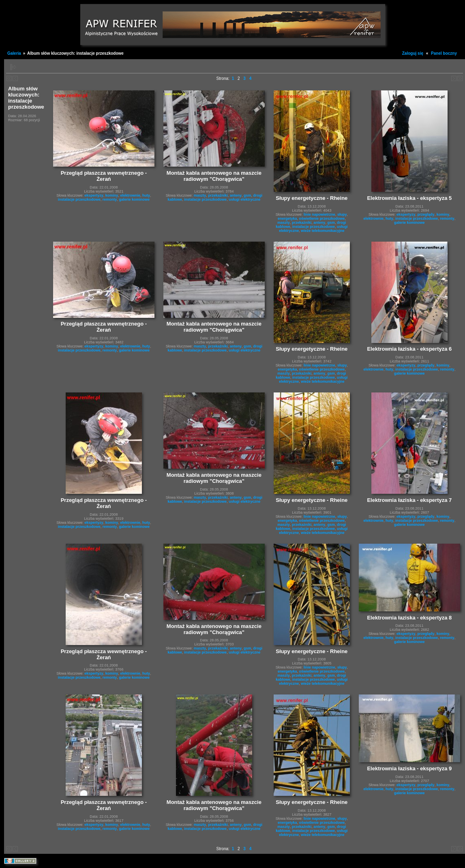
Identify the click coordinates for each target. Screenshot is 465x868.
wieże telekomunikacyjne (322, 231)
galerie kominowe (134, 199)
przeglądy (426, 214)
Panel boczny (444, 53)
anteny (236, 195)
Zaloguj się (413, 53)
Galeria (14, 53)
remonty (110, 199)
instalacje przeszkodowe (79, 199)
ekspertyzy (94, 195)
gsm (247, 195)
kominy (112, 195)
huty (146, 195)
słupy (342, 214)
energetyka (287, 219)
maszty (200, 195)
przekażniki (218, 195)
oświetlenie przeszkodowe (322, 219)
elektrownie (130, 195)
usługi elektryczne (244, 199)
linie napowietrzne (319, 214)
